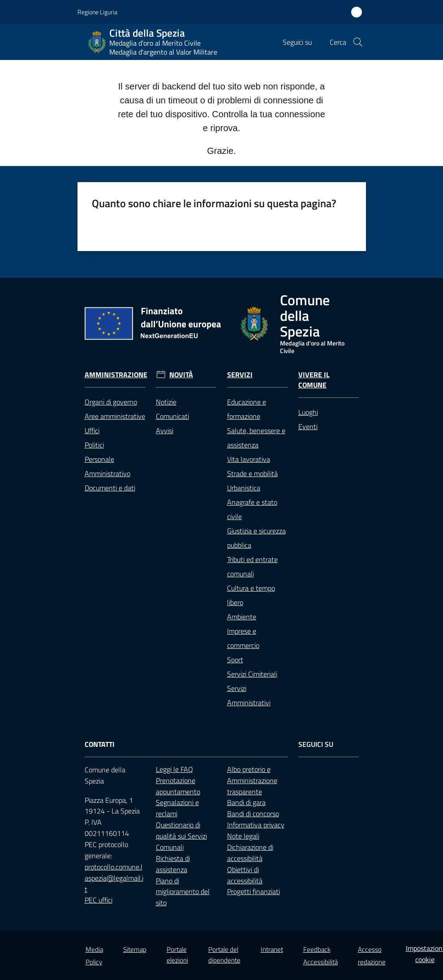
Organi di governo (111, 402)
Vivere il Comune (314, 380)
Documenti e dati (110, 488)
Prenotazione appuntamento (178, 786)
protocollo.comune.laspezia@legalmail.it (114, 878)
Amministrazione (116, 375)
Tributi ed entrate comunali (252, 567)
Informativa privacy (256, 825)
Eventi (308, 426)
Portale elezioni (177, 954)
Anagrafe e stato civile (252, 509)
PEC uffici (99, 900)
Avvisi (165, 430)
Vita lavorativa (249, 459)
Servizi (240, 375)
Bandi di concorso (253, 814)
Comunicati (172, 416)
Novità (181, 375)
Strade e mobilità (252, 473)
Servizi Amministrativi (249, 695)
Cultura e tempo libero (251, 595)
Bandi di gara (246, 802)
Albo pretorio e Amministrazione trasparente (252, 780)
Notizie (166, 402)
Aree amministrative (115, 416)
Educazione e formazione (247, 409)
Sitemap (135, 949)
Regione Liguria (97, 12)
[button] (358, 42)
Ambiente (242, 617)
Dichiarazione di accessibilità (250, 853)
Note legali (243, 836)
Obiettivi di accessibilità (245, 875)
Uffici (92, 430)
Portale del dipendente (224, 954)
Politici (94, 445)
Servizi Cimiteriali (252, 674)
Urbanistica (244, 488)
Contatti (100, 744)
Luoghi (308, 412)
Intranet (272, 949)
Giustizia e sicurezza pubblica (256, 538)
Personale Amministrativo (108, 466)
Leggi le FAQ (174, 769)
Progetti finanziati (254, 891)
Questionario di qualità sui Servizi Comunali (181, 836)
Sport (235, 660)
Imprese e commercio (243, 638)
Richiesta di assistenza (173, 864)
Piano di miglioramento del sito (183, 892)
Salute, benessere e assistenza (256, 438)
